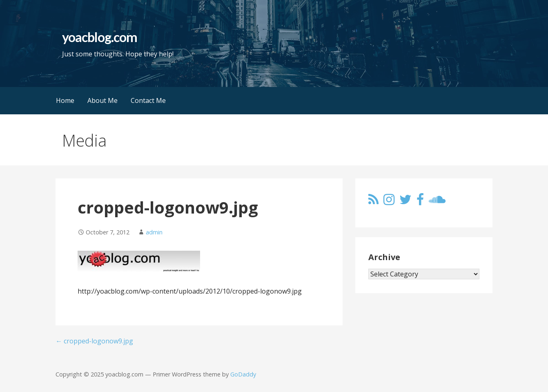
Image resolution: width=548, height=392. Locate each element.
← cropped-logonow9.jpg (94, 341)
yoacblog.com (99, 37)
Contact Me (148, 100)
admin (154, 232)
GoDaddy (243, 374)
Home (65, 100)
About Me (102, 100)
